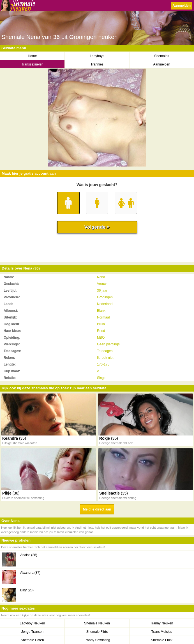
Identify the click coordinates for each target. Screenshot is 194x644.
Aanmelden (182, 6)
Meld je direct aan (97, 509)
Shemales (162, 56)
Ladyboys (97, 56)
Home (32, 56)
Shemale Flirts (97, 632)
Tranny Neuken (162, 623)
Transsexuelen (32, 64)
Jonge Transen (32, 632)
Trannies (97, 64)
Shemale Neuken (97, 623)
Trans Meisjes (162, 632)
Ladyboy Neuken (32, 623)
